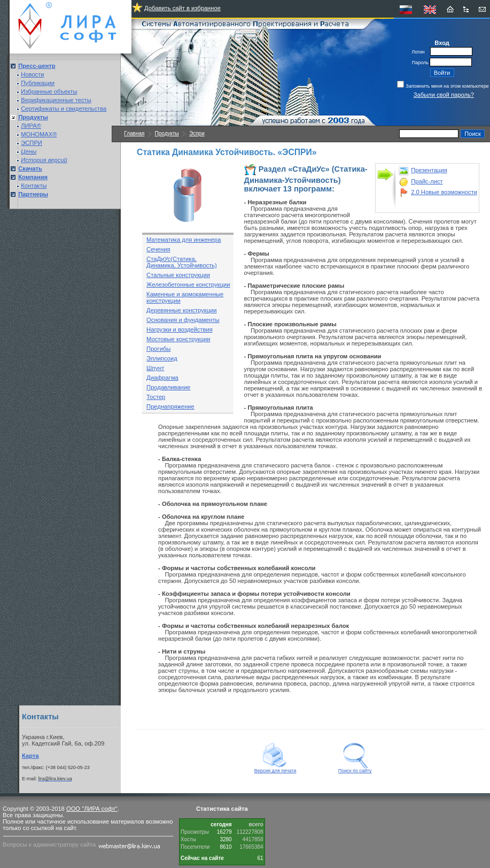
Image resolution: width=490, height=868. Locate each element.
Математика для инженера (184, 240)
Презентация (429, 170)
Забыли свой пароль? (444, 95)
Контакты (34, 186)
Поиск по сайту (355, 769)
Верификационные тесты (56, 100)
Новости (32, 74)
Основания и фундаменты (183, 320)
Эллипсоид (162, 358)
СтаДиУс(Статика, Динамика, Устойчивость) (182, 262)
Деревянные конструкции (181, 310)
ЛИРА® (31, 126)
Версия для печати (275, 769)
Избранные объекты (49, 91)
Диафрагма (162, 378)
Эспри (197, 133)
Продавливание (168, 387)
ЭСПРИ (32, 143)
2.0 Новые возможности (444, 192)
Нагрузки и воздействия (180, 329)
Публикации (38, 83)
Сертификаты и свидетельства (64, 109)
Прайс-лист (427, 181)
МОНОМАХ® (39, 134)
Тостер (156, 397)
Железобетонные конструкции (188, 285)
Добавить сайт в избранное (182, 8)
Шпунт (155, 368)
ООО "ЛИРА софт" (92, 809)
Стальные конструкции (178, 275)
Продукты (167, 133)
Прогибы (158, 349)
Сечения (158, 249)
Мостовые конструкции (178, 339)
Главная (134, 133)
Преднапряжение (170, 406)
